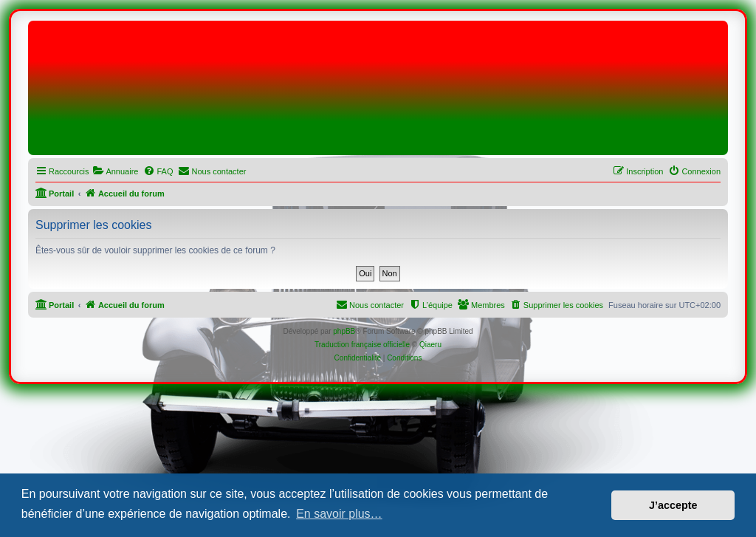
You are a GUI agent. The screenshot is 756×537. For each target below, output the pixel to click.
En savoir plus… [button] (339, 514)
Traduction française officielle (362, 345)
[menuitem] (115, 171)
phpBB (344, 331)
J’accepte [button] (673, 505)
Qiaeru (430, 345)
